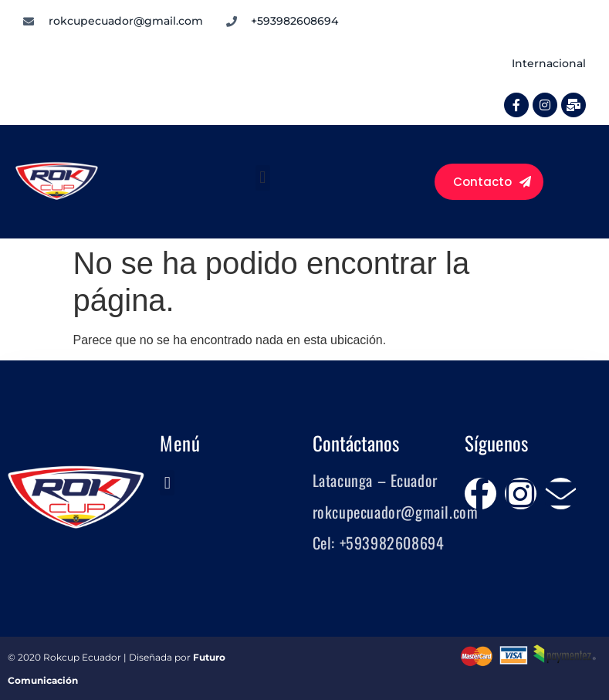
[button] (263, 178)
